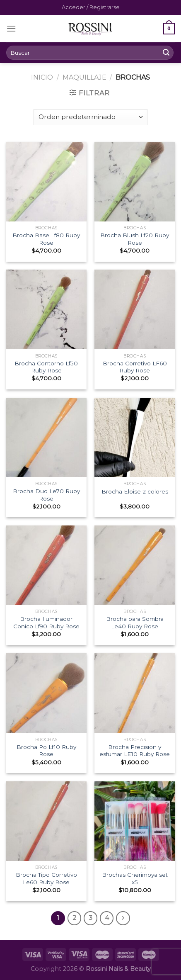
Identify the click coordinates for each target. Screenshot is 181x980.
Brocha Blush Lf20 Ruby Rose (135, 239)
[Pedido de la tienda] (90, 117)
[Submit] (166, 53)
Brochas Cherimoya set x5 (135, 878)
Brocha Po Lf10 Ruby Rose (46, 751)
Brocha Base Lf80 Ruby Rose (46, 239)
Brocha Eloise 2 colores (135, 491)
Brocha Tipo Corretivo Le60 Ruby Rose (46, 878)
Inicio (42, 77)
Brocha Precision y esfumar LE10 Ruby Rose (135, 751)
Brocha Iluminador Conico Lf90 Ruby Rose (46, 623)
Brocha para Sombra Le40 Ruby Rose (135, 623)
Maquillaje (84, 77)
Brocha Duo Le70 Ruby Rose (46, 495)
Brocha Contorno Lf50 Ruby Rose (46, 367)
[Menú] (11, 28)
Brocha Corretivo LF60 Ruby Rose (135, 367)
